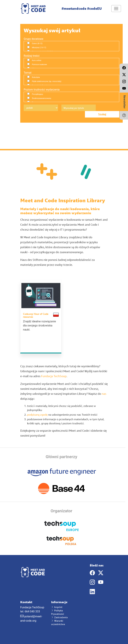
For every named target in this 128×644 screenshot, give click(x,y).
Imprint (57, 607)
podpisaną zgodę (37, 415)
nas (104, 394)
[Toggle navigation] (116, 9)
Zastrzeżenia (59, 617)
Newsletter (124, 102)
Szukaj (102, 114)
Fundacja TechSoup (54, 376)
